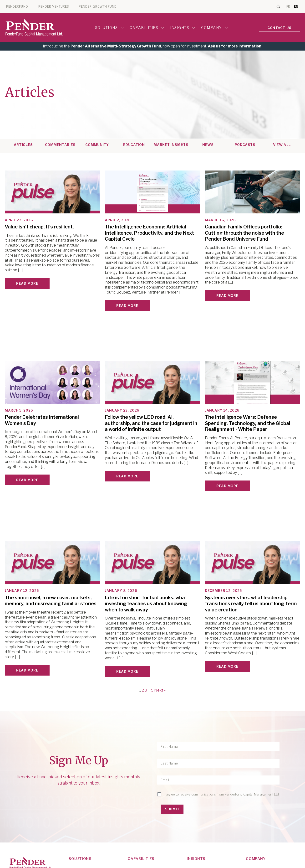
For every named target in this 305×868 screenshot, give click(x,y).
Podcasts (245, 145)
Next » (160, 690)
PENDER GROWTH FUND (98, 7)
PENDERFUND (17, 7)
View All (282, 145)
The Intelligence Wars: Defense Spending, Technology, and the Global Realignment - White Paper (248, 423)
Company (215, 28)
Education (134, 145)
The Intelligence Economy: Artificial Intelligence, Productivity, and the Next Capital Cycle (149, 233)
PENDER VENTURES (54, 7)
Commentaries (60, 145)
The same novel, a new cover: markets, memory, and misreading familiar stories (51, 601)
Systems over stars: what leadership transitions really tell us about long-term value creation (251, 604)
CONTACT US (280, 28)
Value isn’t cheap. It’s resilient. (39, 227)
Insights (183, 28)
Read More (27, 283)
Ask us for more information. (235, 46)
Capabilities (147, 28)
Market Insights (171, 145)
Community (97, 145)
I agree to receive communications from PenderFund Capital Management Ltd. (222, 794)
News (208, 145)
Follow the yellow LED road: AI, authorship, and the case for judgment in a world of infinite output (151, 423)
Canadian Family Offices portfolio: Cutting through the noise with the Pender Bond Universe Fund (244, 233)
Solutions (110, 28)
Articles (23, 145)
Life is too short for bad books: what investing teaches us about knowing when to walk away (146, 604)
